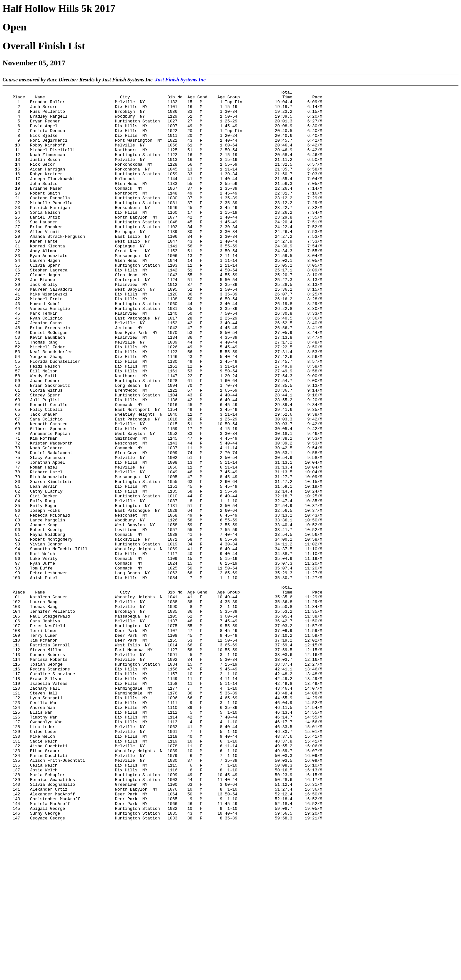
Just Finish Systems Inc (180, 80)
